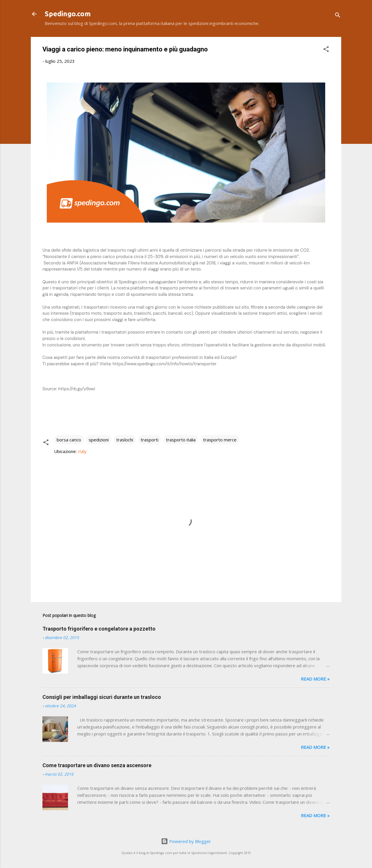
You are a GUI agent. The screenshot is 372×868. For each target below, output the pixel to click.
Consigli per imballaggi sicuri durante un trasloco (102, 697)
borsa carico (69, 440)
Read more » (315, 679)
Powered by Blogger (186, 841)
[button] (326, 50)
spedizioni (99, 440)
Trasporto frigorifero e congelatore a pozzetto (99, 629)
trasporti (150, 440)
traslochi (125, 440)
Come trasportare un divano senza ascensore (97, 765)
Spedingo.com (68, 14)
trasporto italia (181, 440)
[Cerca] (338, 16)
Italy (82, 451)
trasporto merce (220, 440)
